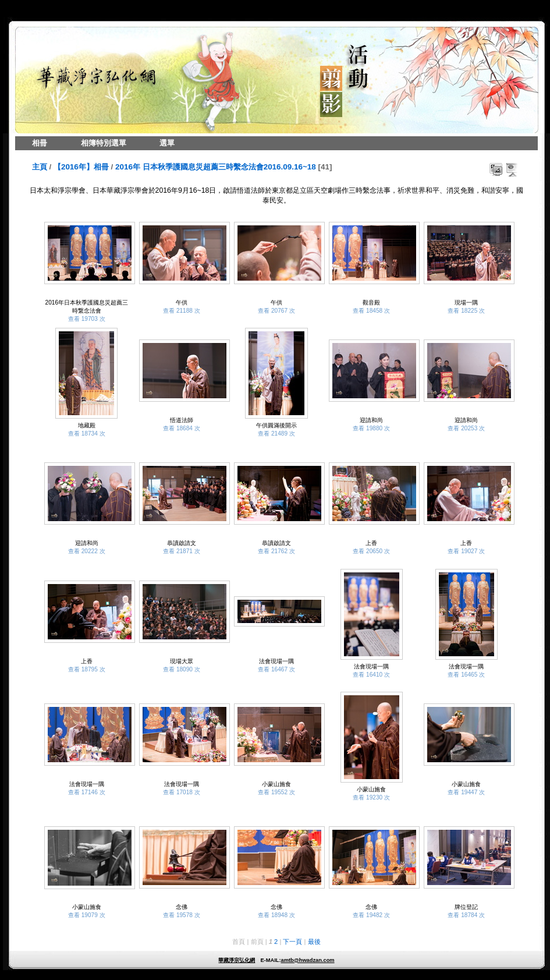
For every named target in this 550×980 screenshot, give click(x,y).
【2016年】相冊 (81, 167)
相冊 (40, 143)
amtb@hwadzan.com (307, 960)
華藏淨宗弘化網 (237, 960)
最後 (314, 942)
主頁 (40, 167)
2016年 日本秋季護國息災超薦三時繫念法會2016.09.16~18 (216, 167)
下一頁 (292, 942)
